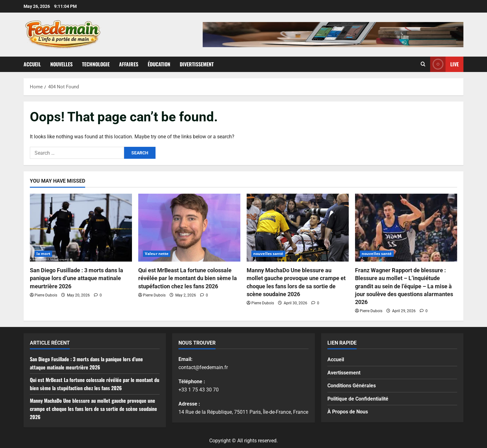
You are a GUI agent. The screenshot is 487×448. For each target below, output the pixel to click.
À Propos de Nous (348, 412)
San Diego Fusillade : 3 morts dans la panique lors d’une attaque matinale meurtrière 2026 (77, 278)
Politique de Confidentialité (358, 399)
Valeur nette (157, 254)
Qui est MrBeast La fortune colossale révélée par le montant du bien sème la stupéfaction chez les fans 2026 (188, 278)
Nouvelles (61, 64)
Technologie (96, 64)
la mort (43, 254)
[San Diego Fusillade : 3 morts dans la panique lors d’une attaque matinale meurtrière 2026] (81, 228)
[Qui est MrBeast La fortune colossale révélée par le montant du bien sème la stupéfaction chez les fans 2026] (189, 228)
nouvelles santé (268, 254)
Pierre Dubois (46, 295)
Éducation (159, 64)
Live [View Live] (444, 64)
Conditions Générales (352, 386)
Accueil (32, 64)
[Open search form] (423, 64)
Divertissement (197, 64)
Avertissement (344, 373)
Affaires (129, 64)
